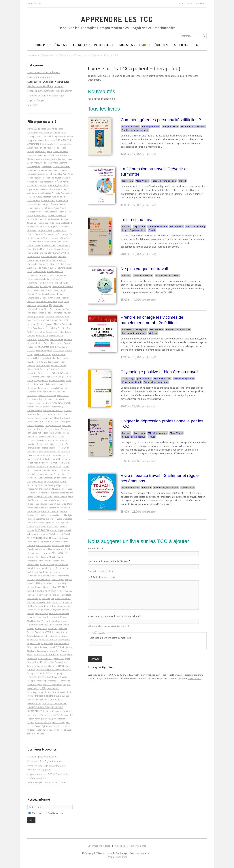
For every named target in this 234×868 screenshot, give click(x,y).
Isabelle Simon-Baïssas (53, 411)
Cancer (30, 234)
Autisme (55, 204)
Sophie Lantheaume (48, 640)
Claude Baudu (41, 268)
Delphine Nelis (34, 294)
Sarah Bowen (61, 632)
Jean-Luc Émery (44, 429)
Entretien (62, 328)
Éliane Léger (43, 339)
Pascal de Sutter (47, 565)
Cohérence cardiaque (37, 275)
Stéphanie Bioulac (64, 647)
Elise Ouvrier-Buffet (40, 320)
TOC (43, 688)
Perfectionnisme (35, 576)
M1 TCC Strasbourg (195, 226)
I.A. (196, 45)
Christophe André (151, 126)
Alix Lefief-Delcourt (53, 155)
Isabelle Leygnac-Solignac (54, 407)
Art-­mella (56, 193)
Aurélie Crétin (34, 200)
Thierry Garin (64, 681)
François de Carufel (42, 354)
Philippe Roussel (35, 587)
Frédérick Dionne (59, 366)
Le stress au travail (138, 220)
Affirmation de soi (130, 126)
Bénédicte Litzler (52, 223)
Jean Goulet (60, 422)
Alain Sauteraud (54, 148)
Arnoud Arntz (33, 193)
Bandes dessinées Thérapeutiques (45, 86)
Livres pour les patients (39, 77)
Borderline (33, 227)
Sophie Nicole (34, 643)
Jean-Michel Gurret (52, 433)
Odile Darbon (42, 557)
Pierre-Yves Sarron (63, 599)
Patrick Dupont (34, 568)
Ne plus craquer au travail (144, 269)
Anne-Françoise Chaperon (134, 329)
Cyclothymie (33, 283)
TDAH (61, 666)
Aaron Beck (46, 129)
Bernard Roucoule (35, 219)
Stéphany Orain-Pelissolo (58, 651)
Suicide (63, 655)
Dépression (127, 181)
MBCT (37, 526)
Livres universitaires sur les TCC (44, 72)
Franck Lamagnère (44, 351)
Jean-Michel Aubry (35, 433)
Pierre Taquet (48, 599)
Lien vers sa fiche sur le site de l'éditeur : (110, 561)
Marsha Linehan (56, 515)
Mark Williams (42, 515)
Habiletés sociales (57, 381)
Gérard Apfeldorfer (48, 369)
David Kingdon (61, 290)
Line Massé (64, 470)
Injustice (31, 403)
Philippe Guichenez (45, 583)
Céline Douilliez (49, 245)
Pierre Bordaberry (35, 595)
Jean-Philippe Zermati (44, 437)
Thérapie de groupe (55, 673)
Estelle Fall (60, 332)
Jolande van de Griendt (38, 455)
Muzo (57, 542)
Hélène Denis (63, 396)
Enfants (51, 328)
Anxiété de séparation (37, 186)
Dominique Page (63, 309)
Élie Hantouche (56, 339)
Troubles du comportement (54, 703)
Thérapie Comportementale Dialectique (53, 670)
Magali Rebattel (63, 485)
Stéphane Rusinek (48, 647)
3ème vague (34, 129)
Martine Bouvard (162, 379)
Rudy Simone (41, 628)
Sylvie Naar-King (42, 662)
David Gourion (47, 290)
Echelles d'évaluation (55, 317)
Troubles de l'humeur (37, 700)
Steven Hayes (33, 647)
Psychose (57, 610)
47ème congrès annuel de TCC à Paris (47, 783)
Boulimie (44, 227)
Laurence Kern (55, 467)
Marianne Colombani (43, 496)
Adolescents (63, 140)
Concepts (43, 45)
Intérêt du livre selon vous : (102, 577)
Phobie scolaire (50, 587)
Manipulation (45, 489)
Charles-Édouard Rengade (58, 249)
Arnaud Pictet (60, 189)
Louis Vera (67, 474)
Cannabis (39, 234)
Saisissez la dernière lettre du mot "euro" (111, 638)
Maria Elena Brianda (56, 493)
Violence (153, 333)
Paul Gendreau (63, 568)
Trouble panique (62, 696)
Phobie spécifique (47, 591)
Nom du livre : (96, 549)
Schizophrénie (34, 636)
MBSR (43, 526)
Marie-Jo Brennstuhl (50, 508)
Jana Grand (65, 418)
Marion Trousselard (50, 511)
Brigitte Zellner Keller (60, 227)
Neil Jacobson (41, 549)
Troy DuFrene (63, 715)
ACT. (63, 133)
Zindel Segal (39, 734)
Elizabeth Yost (56, 320)
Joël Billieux (33, 452)
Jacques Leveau (60, 414)
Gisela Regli (45, 377)
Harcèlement (177, 226)
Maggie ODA (33, 489)
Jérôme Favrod (34, 448)
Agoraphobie (65, 144)
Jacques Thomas (34, 418)
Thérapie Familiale (60, 677)
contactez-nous (195, 679)
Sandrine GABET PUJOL (45, 632)
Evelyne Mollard (56, 336)
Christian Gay (54, 253)
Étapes (61, 45)
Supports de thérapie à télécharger (46, 96)
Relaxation (41, 617)
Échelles (161, 45)
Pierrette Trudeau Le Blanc (39, 602)
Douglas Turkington (54, 313)
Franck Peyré (58, 351)
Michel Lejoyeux (41, 534)
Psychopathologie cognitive (40, 610)
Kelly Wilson (46, 463)
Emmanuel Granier (35, 324)
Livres (145, 45)
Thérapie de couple (36, 673)
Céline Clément (34, 245)
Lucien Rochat (60, 478)
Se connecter (197, 4)
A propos (120, 846)
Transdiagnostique (36, 692)
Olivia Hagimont (56, 557)
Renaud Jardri (53, 617)
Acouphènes (57, 136)
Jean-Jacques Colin (53, 426)
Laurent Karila (40, 470)
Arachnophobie (46, 189)
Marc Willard (142, 181)
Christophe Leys (59, 260)
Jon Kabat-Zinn (56, 455)
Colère (51, 275)
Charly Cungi (128, 379)
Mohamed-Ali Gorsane (59, 538)
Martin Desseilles (64, 519)
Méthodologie (56, 530)
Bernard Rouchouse (57, 215)
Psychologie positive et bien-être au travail (159, 372)
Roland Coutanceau (53, 625)
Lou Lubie (43, 474)
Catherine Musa (34, 242)
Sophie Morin (188, 488)
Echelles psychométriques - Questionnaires (50, 91)
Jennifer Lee (53, 444)
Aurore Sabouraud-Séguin (38, 204)
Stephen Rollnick (61, 643)
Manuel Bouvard (59, 489)
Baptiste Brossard (35, 212)
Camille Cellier (60, 230)
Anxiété (62, 181)
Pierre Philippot (34, 599)
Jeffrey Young (41, 444)
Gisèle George (58, 377)
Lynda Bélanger (39, 482)
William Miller (64, 726)
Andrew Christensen (43, 163)
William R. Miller (35, 730)
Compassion (60, 275)
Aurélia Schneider (60, 197)
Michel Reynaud (56, 534)
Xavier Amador (49, 730)
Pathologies (104, 45)
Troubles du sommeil (53, 711)
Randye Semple (41, 614)
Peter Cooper (58, 580)
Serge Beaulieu (47, 636)
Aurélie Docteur (48, 200)
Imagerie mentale (47, 399)
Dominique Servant (157, 226)
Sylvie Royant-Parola (58, 662)
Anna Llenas (47, 166)
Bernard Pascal (41, 215)
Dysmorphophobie (36, 317)
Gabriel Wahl (33, 369)
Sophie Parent (47, 643)
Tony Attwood (53, 688)
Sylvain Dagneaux (45, 658)
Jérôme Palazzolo (49, 448)
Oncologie (32, 561)
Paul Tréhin (44, 572)
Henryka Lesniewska (47, 396)
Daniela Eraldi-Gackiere (63, 286)
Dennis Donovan (49, 294)
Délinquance (64, 301)
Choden (43, 253)
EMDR (66, 320)
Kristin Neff (58, 463)
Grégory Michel (41, 381)
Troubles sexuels (48, 715)
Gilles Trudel (33, 377)
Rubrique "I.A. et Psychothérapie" (45, 761)
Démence (32, 305)
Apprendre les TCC (117, 19)
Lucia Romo (33, 478)
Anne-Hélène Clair (54, 174)
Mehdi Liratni (53, 526)
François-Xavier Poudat (49, 358)
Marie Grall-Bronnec (53, 500)
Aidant (30, 148)
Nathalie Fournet (43, 546)
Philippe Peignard (62, 583)
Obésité (31, 557)
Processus (127, 45)
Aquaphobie (33, 189)
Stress (30, 655)
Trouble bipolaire (44, 696)
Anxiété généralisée (58, 186)
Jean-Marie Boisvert (60, 429)
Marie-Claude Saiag (58, 504)
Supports (181, 45)
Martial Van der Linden (46, 519)
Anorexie (39, 182)
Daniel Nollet (33, 286)
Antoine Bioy (50, 182)
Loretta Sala (32, 474)
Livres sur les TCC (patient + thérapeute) (134, 69)
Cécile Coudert (49, 242)
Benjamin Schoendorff (54, 212)
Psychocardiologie (43, 606)
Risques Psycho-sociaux (193, 126)
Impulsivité (61, 399)
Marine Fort (65, 508)
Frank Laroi (53, 362)
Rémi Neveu (42, 621)
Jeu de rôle (64, 444)
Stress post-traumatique (134, 333)
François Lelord (170, 126)
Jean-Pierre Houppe (46, 440)
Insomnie (40, 403)
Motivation (49, 542)
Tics (64, 685)
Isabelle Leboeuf (35, 407)
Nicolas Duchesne (56, 549)
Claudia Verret (40, 271)
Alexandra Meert (61, 151)
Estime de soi (42, 336)
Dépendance (42, 305)
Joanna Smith (63, 448)
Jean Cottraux (144, 379)
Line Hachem (53, 470)
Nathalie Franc (58, 546)
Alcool (49, 151)
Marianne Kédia (60, 496)
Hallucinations (52, 384)
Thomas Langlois (35, 685)
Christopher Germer (36, 264)
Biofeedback (67, 223)
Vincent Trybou (41, 726)
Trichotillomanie (59, 692)
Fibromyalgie (57, 343)
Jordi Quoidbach (42, 459)
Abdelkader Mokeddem (49, 133)
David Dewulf (33, 290)
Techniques (81, 45)
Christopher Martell (55, 264)
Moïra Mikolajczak (35, 542)
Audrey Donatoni (43, 197)
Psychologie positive (184, 379)
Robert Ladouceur (35, 625)
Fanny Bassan (44, 343)
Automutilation (46, 208)
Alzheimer (46, 159)
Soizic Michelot (62, 636)
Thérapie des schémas (39, 677)
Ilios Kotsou (33, 399)
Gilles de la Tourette (61, 373)
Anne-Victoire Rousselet (53, 178)
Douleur (67, 313)
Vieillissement (58, 723)
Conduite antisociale (37, 279)
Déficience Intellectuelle (46, 301)
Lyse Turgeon (53, 482)
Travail (182, 181)
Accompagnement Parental (39, 136)
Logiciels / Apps (36, 100)
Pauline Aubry (55, 572)
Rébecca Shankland (131, 382)
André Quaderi (34, 166)
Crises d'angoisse (55, 279)
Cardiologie (63, 234)
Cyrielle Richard (47, 283)
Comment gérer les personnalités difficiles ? (161, 120)
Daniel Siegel (46, 286)
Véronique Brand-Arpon (45, 719)
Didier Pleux (49, 309)
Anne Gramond (41, 170)
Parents (56, 561)
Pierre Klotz (66, 595)
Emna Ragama (39, 328)
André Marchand (60, 163)
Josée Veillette (57, 459)
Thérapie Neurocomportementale (42, 681)
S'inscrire (184, 4)
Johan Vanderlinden (48, 452)
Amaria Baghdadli (59, 159)
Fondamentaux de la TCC (48, 347)
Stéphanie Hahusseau (37, 651)
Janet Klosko (33, 422)
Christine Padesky (49, 257)
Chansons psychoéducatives (42, 757)
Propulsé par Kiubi (117, 857)
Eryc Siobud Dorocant (44, 332)
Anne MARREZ (55, 170)
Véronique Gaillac (43, 723)
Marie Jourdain (42, 504)
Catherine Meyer (62, 238)
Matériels (32, 105)
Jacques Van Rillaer (51, 418)
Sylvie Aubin (59, 658)
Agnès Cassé (53, 144)
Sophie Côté (33, 640)
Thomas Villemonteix (52, 685)
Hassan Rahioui (56, 388)
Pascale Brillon (61, 565)
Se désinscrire (55, 813)
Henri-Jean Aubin (45, 392)
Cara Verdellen (50, 234)
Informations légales (99, 846)
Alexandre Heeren (35, 155)
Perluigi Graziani (50, 576)
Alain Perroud (40, 148)
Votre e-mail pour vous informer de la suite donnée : (115, 616)
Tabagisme (52, 666)
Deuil (58, 298)
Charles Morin (39, 249)
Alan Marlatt (40, 151)
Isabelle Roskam (35, 411)
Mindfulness (40, 538)
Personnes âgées (43, 580)
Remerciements (138, 846)
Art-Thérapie (46, 193)
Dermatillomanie (47, 298)
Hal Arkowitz (39, 384)
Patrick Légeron (48, 568)
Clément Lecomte (55, 271)
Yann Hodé (61, 730)
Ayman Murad (60, 208)
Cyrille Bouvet (61, 283)
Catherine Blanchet (45, 238)
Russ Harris (53, 628)
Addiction (50, 140)
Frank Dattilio (41, 362)
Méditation (42, 530)
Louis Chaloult (55, 474)
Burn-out (126, 226)
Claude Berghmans (57, 268)
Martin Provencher (35, 523)
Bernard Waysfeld (52, 219)
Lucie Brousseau (46, 478)
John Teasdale (64, 452)
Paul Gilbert (33, 572)
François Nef (33, 358)
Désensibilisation (35, 309)
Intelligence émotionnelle (58, 403)
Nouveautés (60, 553)
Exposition (32, 339)
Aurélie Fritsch (62, 200)
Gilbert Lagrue (44, 373)
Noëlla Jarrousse (43, 553)
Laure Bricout (42, 467)
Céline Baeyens (64, 242)
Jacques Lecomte (45, 414)
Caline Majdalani (45, 230)
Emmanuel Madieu (53, 324)
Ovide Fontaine (45, 561)
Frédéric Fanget (43, 366)
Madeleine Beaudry (47, 485)
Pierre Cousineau (52, 595)
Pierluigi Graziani (64, 591)
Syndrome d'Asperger (37, 666)
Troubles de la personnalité (135, 130)
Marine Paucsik (34, 511)
